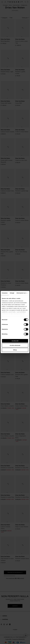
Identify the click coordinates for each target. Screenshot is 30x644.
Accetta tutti (15, 341)
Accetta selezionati (15, 345)
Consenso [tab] (5, 293)
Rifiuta (15, 350)
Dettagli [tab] (12, 293)
